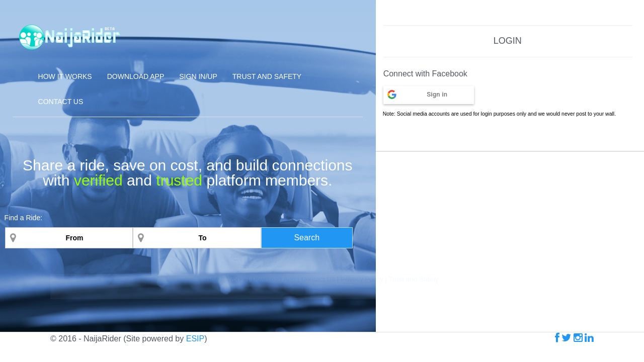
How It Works (226, 351)
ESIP (195, 339)
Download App (136, 76)
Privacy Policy (362, 351)
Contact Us (61, 102)
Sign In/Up (198, 76)
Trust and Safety (267, 76)
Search (307, 238)
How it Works (65, 76)
